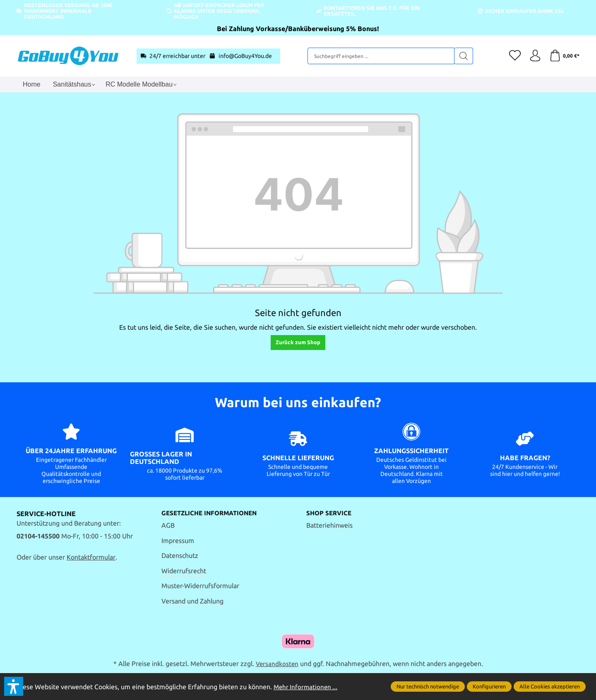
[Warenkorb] (564, 56)
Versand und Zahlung (192, 601)
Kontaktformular (91, 557)
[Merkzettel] (513, 56)
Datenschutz (180, 556)
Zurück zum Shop (298, 342)
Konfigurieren (489, 686)
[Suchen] (463, 56)
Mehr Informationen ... (307, 687)
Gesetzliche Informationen (213, 513)
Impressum (178, 541)
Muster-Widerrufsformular (200, 586)
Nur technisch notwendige (428, 686)
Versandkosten (277, 664)
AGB (168, 526)
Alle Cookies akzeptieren (550, 686)
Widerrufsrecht (184, 571)
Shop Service (330, 513)
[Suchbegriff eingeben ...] (380, 56)
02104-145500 (38, 536)
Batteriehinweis (329, 526)
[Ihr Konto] (534, 56)
